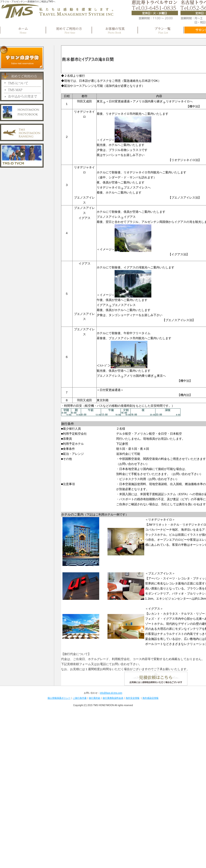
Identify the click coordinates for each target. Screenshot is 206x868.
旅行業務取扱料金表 (113, 698)
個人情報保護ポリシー (59, 698)
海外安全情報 (133, 698)
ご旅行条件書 (80, 698)
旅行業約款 (95, 698)
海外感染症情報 (150, 698)
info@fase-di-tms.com (111, 693)
